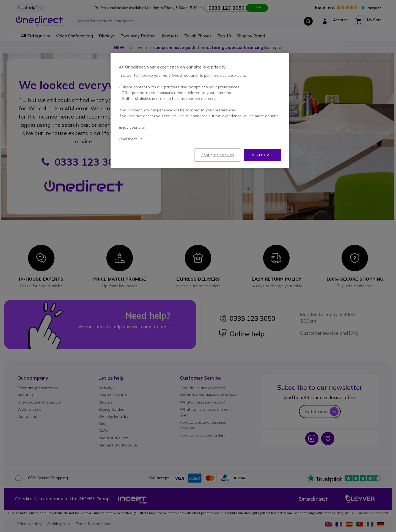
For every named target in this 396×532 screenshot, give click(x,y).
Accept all (262, 155)
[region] (200, 111)
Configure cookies (218, 155)
